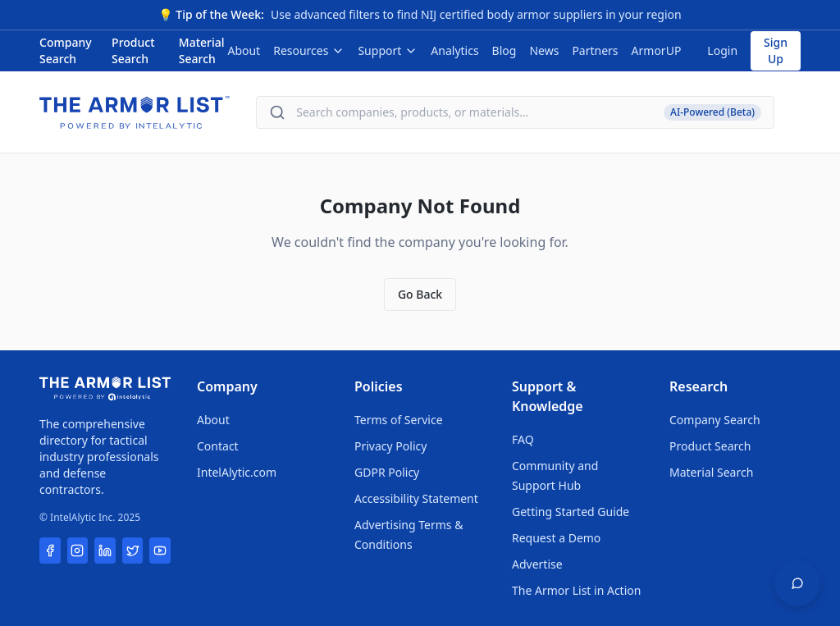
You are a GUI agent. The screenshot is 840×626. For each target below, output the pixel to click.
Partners (595, 50)
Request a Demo (556, 538)
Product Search (133, 50)
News (544, 50)
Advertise (537, 564)
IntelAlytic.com (237, 472)
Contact (218, 446)
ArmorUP (657, 50)
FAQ (523, 439)
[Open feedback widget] (797, 583)
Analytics (454, 50)
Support (388, 50)
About (244, 50)
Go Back (420, 294)
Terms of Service (399, 420)
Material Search (202, 50)
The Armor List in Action (576, 590)
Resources (309, 50)
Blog (504, 50)
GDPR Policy (387, 472)
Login (722, 50)
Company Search (66, 50)
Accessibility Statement (416, 498)
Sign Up (776, 50)
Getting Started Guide (571, 512)
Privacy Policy (390, 446)
